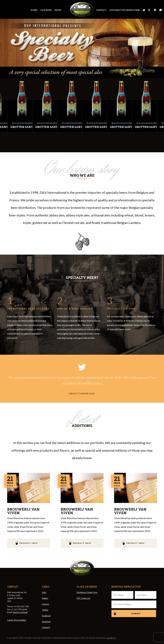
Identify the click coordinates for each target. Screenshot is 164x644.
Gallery (45, 598)
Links (44, 592)
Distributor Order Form (125, 10)
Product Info (29, 543)
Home (34, 10)
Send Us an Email (20, 612)
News (58, 10)
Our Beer (46, 10)
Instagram (155, 10)
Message (161, 10)
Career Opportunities (17, 620)
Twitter (144, 10)
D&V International (82, 10)
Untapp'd (46, 627)
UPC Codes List (83, 598)
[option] (95, 106)
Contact (101, 10)
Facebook (149, 10)
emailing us (111, 638)
